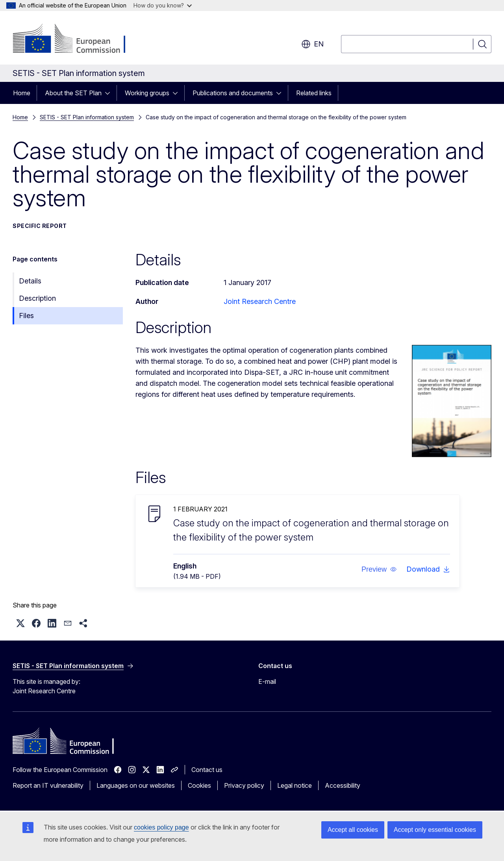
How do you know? (163, 5)
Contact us (207, 770)
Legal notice (295, 785)
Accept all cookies (353, 830)
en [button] (312, 44)
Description (37, 298)
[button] (379, 569)
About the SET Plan (73, 93)
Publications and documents (233, 93)
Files (26, 316)
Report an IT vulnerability (48, 785)
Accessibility (343, 785)
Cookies (199, 785)
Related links (314, 93)
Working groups (147, 93)
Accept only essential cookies (435, 830)
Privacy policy (244, 785)
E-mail (267, 681)
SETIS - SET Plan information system (87, 117)
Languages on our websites (136, 785)
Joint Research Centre (260, 301)
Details (30, 281)
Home (22, 93)
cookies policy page (161, 827)
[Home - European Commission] (76, 39)
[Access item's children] (110, 93)
